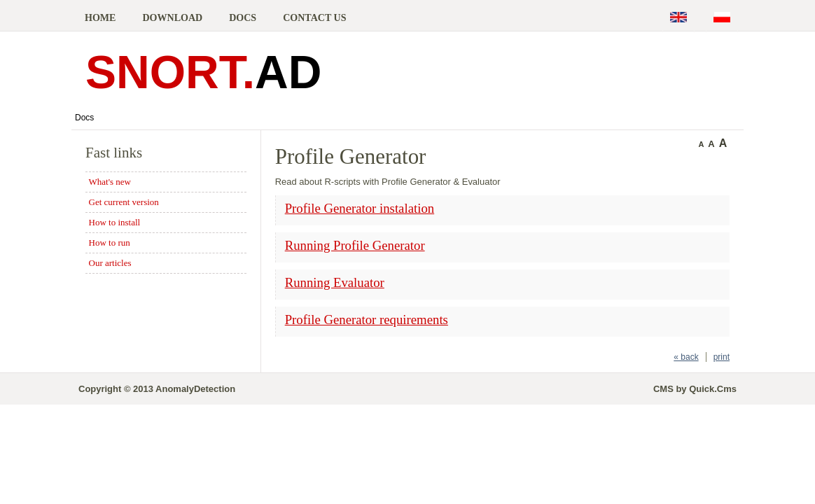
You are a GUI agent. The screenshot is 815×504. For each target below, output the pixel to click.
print (722, 357)
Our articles (110, 263)
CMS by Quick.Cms (695, 389)
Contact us (314, 17)
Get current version (124, 202)
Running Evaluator (335, 282)
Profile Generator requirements (367, 320)
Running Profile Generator (355, 245)
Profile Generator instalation (360, 208)
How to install (115, 222)
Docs (243, 17)
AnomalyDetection (195, 389)
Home (100, 17)
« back (686, 357)
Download (172, 17)
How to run (110, 243)
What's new (110, 182)
